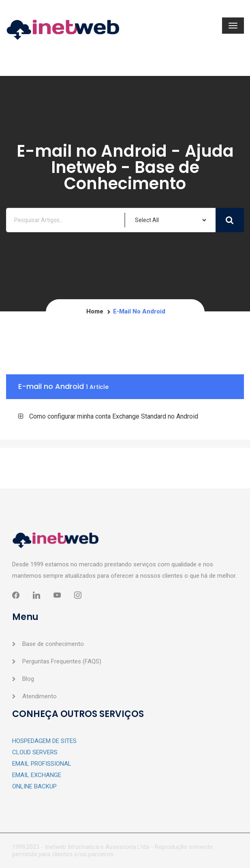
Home (95, 311)
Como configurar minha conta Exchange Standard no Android (114, 416)
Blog (28, 679)
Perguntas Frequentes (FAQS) (62, 661)
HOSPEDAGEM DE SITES (44, 741)
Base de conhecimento (53, 644)
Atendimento (40, 696)
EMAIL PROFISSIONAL (42, 764)
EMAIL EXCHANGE (37, 775)
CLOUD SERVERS (35, 752)
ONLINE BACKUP (34, 786)
